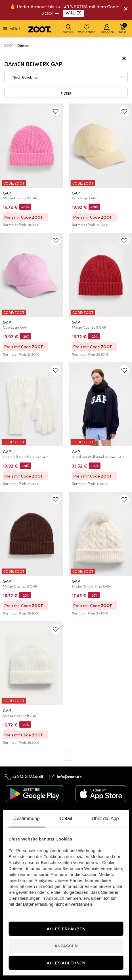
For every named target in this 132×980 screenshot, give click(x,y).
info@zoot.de (69, 776)
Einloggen (107, 29)
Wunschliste (87, 29)
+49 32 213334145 (28, 776)
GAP (7, 193)
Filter (66, 93)
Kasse (123, 28)
